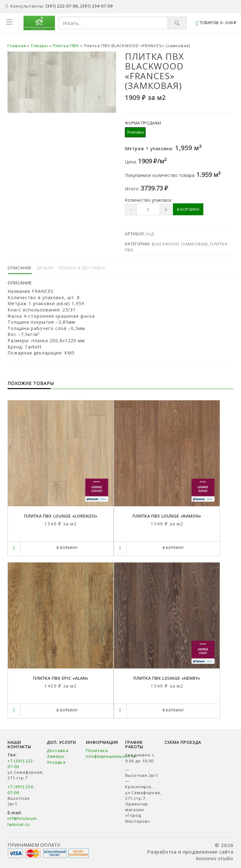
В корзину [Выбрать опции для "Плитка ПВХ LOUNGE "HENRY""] (173, 710)
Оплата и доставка (82, 268)
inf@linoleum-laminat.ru (23, 821)
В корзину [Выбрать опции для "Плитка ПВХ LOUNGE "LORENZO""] (67, 548)
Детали (45, 268)
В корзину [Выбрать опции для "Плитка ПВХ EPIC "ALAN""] (67, 710)
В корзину (188, 209)
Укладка (56, 762)
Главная (17, 46)
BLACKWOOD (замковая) (180, 244)
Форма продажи (143, 123)
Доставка (58, 750)
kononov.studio (215, 858)
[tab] (20, 268)
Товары (39, 46)
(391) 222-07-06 (62, 6)
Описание (20, 268)
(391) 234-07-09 (96, 6)
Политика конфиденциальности (111, 753)
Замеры (56, 756)
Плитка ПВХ (66, 46)
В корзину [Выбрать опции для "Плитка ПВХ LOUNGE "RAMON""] (173, 548)
